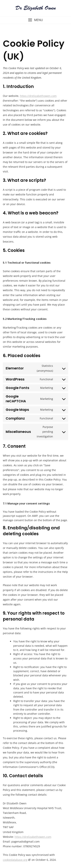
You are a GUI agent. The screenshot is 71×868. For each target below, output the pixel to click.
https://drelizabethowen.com (38, 96)
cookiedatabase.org (15, 860)
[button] (35, 20)
